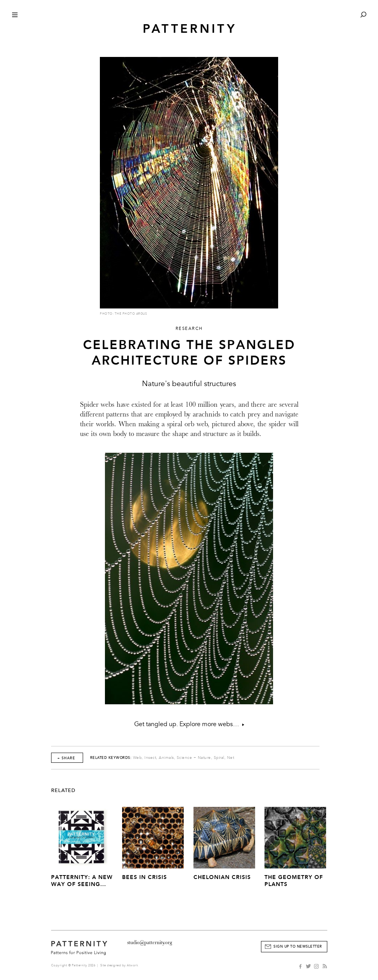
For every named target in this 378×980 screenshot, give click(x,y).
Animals (166, 758)
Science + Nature (194, 758)
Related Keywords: (111, 758)
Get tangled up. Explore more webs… (189, 724)
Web (138, 758)
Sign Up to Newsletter (298, 946)
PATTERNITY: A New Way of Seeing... (82, 881)
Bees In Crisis (145, 877)
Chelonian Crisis (222, 877)
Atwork (132, 965)
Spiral (219, 758)
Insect (150, 758)
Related (63, 790)
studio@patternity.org (150, 942)
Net (231, 758)
